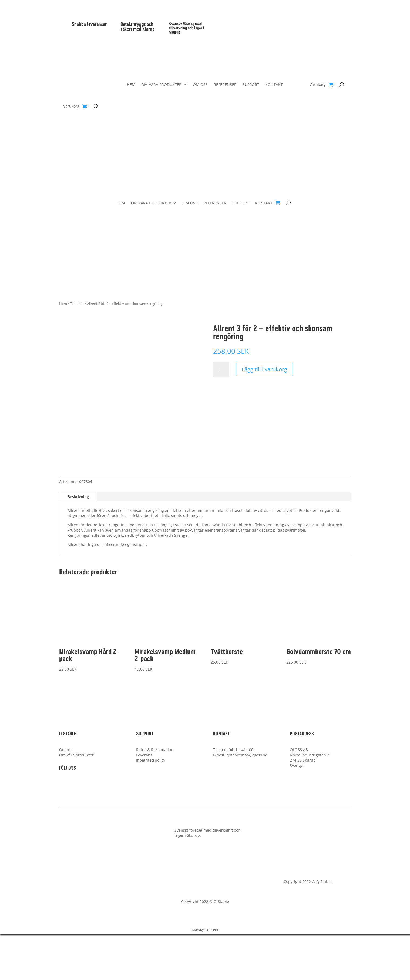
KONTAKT (274, 85)
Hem (63, 304)
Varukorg (71, 106)
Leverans (144, 801)
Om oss (66, 796)
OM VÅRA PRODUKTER (161, 85)
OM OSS (200, 85)
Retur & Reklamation (155, 796)
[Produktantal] (221, 369)
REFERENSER (225, 85)
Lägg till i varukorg (264, 369)
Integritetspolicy (151, 806)
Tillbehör (77, 304)
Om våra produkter (76, 801)
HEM (131, 85)
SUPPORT (251, 85)
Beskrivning (78, 543)
